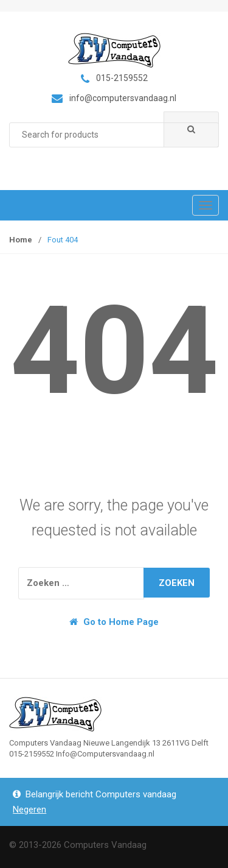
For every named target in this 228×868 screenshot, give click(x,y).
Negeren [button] (29, 810)
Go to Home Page (114, 622)
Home (21, 240)
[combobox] (114, 135)
